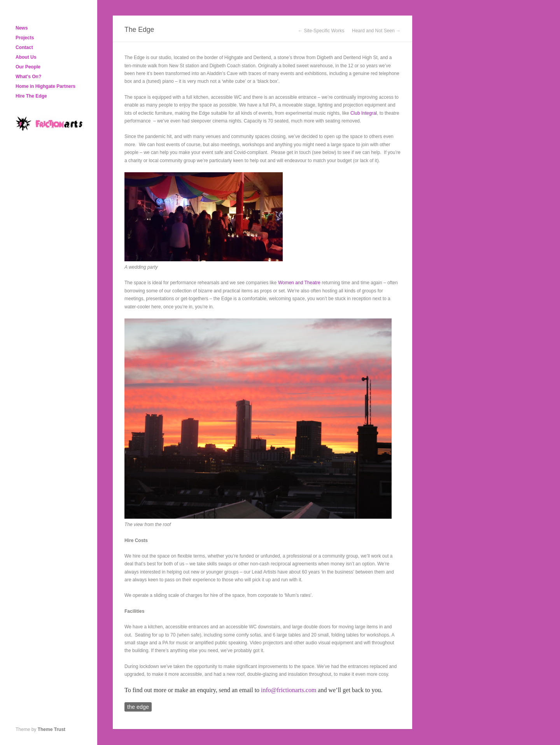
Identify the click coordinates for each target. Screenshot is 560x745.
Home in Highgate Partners (45, 86)
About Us (26, 57)
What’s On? (28, 77)
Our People (28, 67)
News (22, 28)
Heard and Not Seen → (376, 31)
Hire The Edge (31, 96)
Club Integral (364, 113)
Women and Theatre (299, 283)
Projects (25, 38)
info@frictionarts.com (289, 690)
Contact (24, 47)
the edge (138, 707)
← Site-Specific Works (321, 31)
